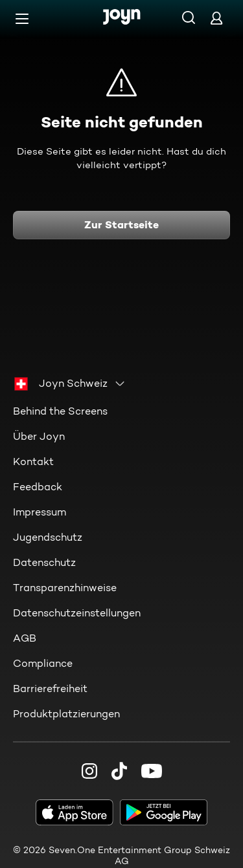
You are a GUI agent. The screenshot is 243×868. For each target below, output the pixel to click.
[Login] (216, 18)
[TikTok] (119, 771)
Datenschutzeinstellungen (77, 613)
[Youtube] (152, 771)
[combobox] (70, 384)
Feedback (38, 487)
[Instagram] (89, 771)
